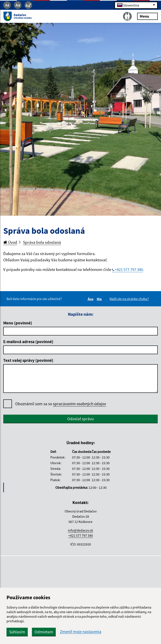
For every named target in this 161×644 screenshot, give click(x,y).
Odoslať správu (80, 419)
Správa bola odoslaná (42, 242)
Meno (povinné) (18, 323)
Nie (100, 299)
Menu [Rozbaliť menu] (147, 16)
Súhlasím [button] (17, 632)
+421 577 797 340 (129, 269)
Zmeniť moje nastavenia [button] (81, 632)
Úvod (10, 242)
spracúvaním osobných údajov (80, 404)
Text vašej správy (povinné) (28, 360)
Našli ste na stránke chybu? (129, 299)
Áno (91, 299)
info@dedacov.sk (80, 530)
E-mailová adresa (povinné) (28, 342)
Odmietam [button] (44, 632)
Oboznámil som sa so (61, 404)
